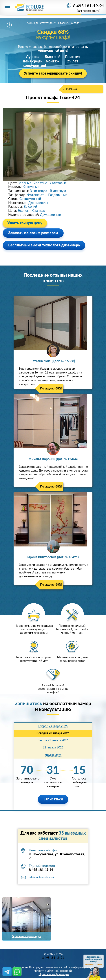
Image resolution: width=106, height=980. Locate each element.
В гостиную (39, 191)
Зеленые (25, 183)
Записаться (53, 799)
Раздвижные (58, 195)
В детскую (58, 191)
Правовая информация (54, 974)
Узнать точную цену (25, 223)
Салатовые (59, 183)
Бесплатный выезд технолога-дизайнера (44, 245)
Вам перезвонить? (88, 11)
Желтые (41, 183)
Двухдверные (51, 215)
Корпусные (31, 187)
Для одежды (39, 203)
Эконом (24, 211)
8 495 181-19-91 (89, 6)
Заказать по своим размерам (33, 233)
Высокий (31, 207)
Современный (31, 199)
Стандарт (40, 211)
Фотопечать (37, 195)
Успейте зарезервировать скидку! (53, 73)
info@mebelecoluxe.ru (41, 877)
